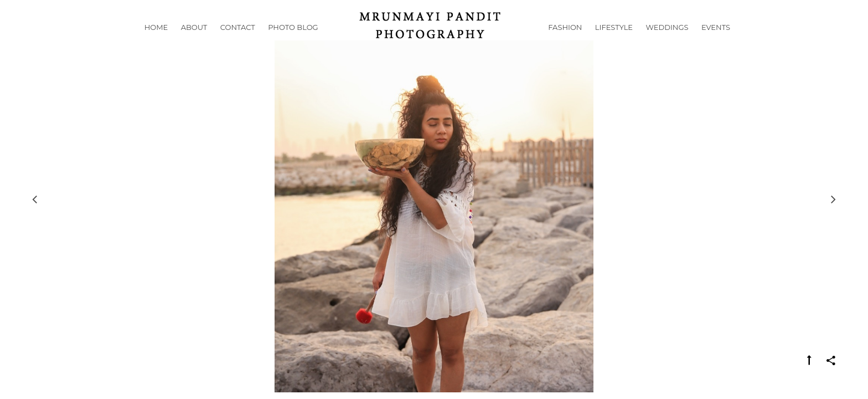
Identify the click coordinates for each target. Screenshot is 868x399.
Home (156, 41)
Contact (238, 41)
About (194, 41)
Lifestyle (614, 41)
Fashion (565, 41)
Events (716, 41)
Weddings (667, 41)
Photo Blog (293, 41)
